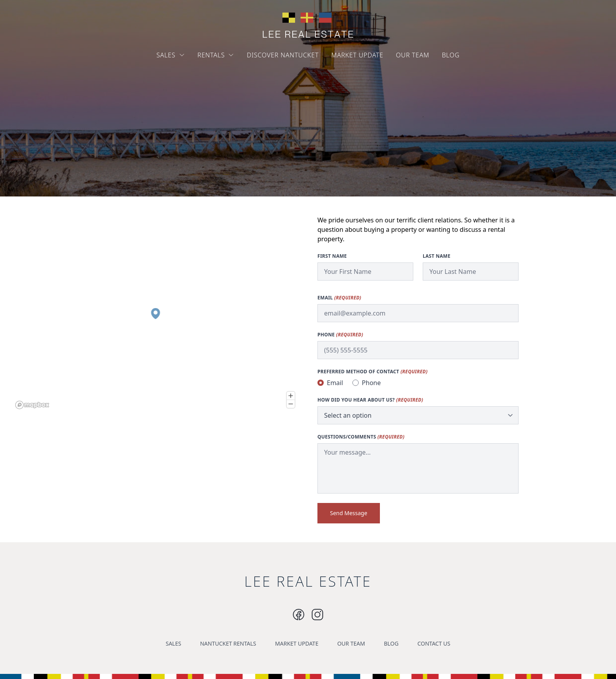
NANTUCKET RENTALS (228, 643)
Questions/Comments (361, 437)
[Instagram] (299, 615)
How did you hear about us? (370, 400)
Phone (340, 335)
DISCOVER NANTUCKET (283, 55)
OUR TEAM (413, 55)
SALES (170, 55)
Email (339, 298)
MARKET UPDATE (357, 55)
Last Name (436, 256)
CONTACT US (434, 643)
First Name (332, 256)
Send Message (349, 513)
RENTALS (216, 55)
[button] (155, 314)
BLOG (451, 55)
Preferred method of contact (372, 372)
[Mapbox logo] (32, 405)
